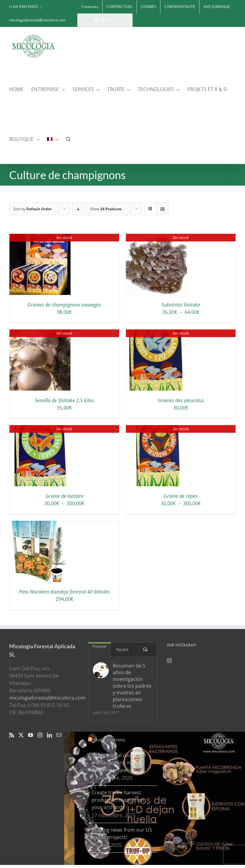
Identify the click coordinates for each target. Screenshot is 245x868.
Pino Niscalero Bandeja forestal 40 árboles (64, 592)
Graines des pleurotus (181, 400)
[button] (68, 139)
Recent (122, 649)
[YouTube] (31, 735)
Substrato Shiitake (181, 305)
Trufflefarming (109, 740)
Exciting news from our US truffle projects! (122, 833)
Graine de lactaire (64, 496)
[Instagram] (40, 735)
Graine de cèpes (181, 496)
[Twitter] (21, 735)
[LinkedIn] (49, 735)
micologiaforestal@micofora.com (37, 20)
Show (106, 209)
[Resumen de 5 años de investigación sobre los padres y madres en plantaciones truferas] (101, 670)
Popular (99, 646)
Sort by (33, 209)
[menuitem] (53, 139)
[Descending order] (78, 209)
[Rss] (12, 735)
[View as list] (162, 209)
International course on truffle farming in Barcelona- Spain (119, 763)
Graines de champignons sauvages (64, 305)
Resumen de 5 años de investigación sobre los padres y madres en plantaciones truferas (132, 686)
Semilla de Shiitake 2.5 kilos (64, 400)
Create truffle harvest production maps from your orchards (118, 800)
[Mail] (59, 735)
